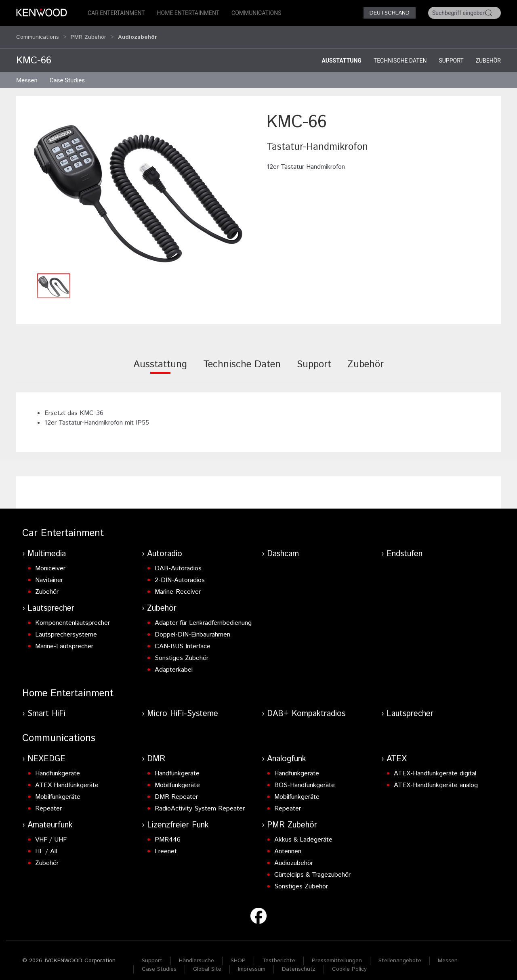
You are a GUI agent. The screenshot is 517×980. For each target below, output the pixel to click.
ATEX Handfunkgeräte (67, 778)
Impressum (252, 961)
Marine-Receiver (178, 584)
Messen (27, 73)
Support (451, 53)
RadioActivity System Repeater (200, 801)
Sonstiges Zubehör (182, 650)
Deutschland (390, 13)
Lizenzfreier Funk (178, 818)
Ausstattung (341, 53)
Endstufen (405, 546)
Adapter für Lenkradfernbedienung (203, 615)
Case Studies (159, 961)
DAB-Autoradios (178, 561)
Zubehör (488, 53)
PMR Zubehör (88, 33)
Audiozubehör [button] (138, 33)
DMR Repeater (176, 789)
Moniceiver (50, 561)
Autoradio (165, 546)
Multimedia (47, 546)
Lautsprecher (51, 601)
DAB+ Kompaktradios (306, 706)
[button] (137, 182)
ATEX (397, 751)
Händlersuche (197, 953)
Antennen (288, 844)
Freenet (166, 844)
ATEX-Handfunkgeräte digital (435, 766)
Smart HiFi (46, 706)
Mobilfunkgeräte (58, 789)
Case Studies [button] (67, 73)
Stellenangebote (400, 953)
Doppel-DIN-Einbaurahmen (192, 627)
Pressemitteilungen (337, 953)
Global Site (207, 961)
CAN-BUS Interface (183, 639)
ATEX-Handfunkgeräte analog (436, 778)
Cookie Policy (349, 961)
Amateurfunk (50, 818)
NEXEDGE (46, 751)
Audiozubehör (294, 855)
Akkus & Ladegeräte (303, 832)
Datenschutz (299, 961)
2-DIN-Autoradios (180, 573)
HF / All (46, 844)
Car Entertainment (116, 13)
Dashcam (283, 546)
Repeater (48, 801)
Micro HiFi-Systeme (183, 706)
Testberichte (279, 953)
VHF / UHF (51, 832)
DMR (156, 751)
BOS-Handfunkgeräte (305, 778)
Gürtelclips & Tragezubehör (312, 867)
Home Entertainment (188, 13)
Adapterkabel (174, 662)
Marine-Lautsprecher (64, 639)
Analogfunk (287, 751)
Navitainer (49, 573)
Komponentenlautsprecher (73, 615)
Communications (256, 13)
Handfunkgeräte (58, 766)
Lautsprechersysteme (66, 627)
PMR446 (168, 832)
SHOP (238, 953)
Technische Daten (400, 53)
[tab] (160, 362)
